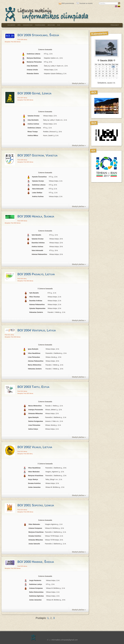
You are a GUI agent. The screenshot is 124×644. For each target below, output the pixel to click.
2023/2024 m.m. (28, 25)
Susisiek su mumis (84, 3)
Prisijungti (115, 25)
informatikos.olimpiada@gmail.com (65, 640)
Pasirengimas (40, 25)
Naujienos (11, 25)
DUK (59, 25)
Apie (19, 25)
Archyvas (51, 25)
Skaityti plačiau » (79, 83)
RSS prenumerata (66, 3)
